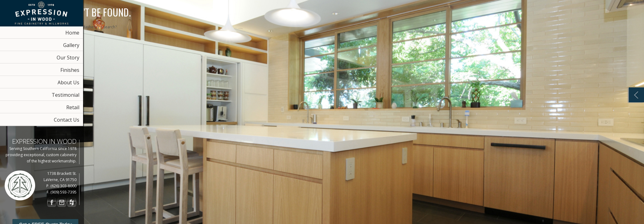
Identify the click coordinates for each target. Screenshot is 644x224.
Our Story (68, 58)
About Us (68, 82)
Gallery (71, 45)
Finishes (70, 70)
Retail (73, 107)
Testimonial (65, 95)
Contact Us (67, 120)
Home (72, 33)
